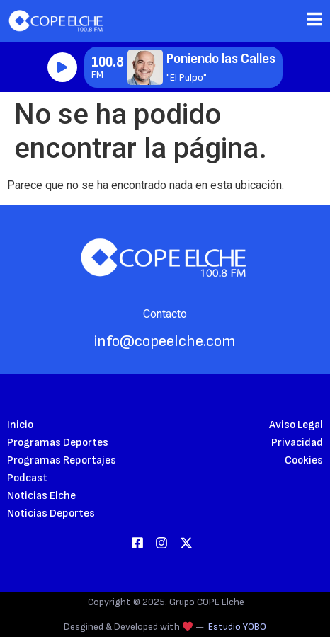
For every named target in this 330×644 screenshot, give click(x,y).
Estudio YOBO (237, 627)
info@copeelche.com (165, 341)
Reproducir (62, 67)
